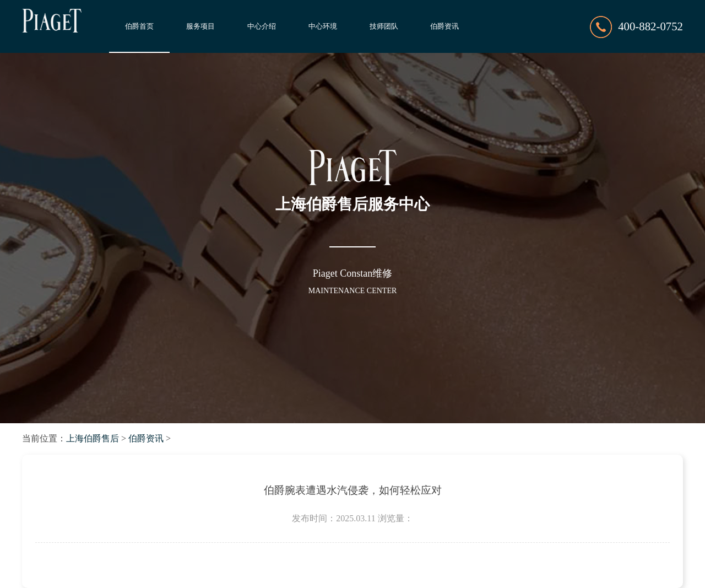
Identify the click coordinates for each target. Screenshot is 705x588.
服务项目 (200, 26)
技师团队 (384, 26)
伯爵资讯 (444, 26)
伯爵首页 (139, 26)
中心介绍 (262, 26)
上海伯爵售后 (93, 438)
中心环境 (323, 26)
